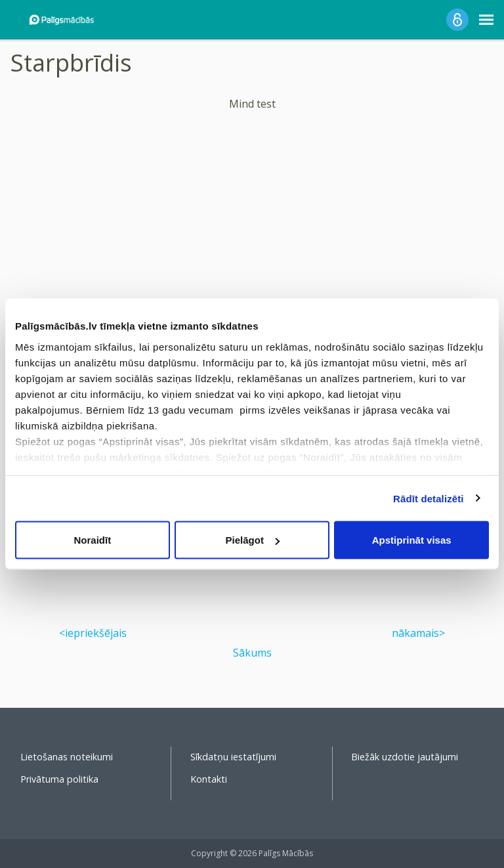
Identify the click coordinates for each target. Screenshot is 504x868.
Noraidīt (92, 540)
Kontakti (209, 779)
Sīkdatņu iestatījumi (233, 757)
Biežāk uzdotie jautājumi (405, 757)
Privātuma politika (59, 779)
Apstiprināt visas (412, 540)
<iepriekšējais (93, 633)
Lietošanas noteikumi (67, 757)
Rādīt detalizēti (428, 498)
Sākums (252, 653)
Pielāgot (253, 540)
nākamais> (418, 633)
